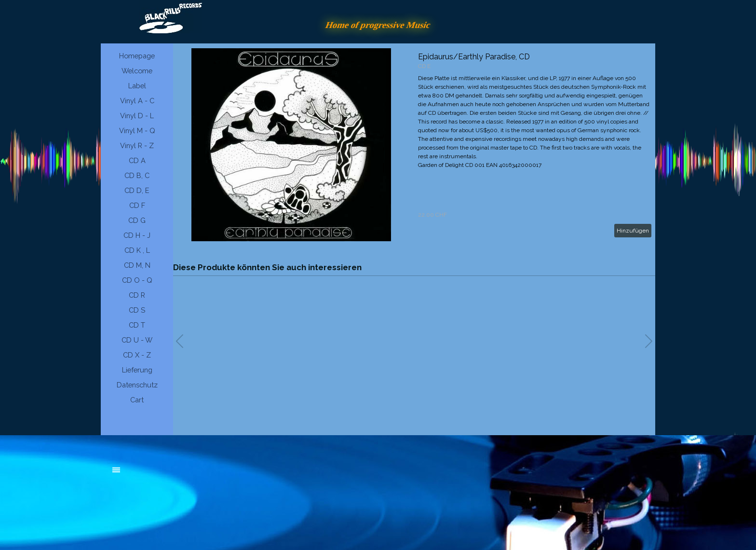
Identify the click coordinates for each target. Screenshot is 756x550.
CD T (137, 325)
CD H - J (137, 235)
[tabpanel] (185, 475)
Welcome (137, 71)
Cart (137, 400)
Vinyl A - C (137, 101)
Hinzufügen (633, 231)
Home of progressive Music (378, 25)
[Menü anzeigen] (116, 470)
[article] (414, 145)
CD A (137, 160)
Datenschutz (137, 385)
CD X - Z (137, 355)
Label (137, 86)
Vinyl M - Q (137, 131)
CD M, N (137, 265)
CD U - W (137, 340)
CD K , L (137, 250)
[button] (649, 341)
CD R (137, 295)
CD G (137, 220)
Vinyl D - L (137, 116)
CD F (137, 205)
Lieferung (137, 370)
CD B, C (137, 175)
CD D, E (137, 190)
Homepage (137, 56)
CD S (137, 310)
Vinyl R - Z (137, 145)
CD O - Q (137, 280)
